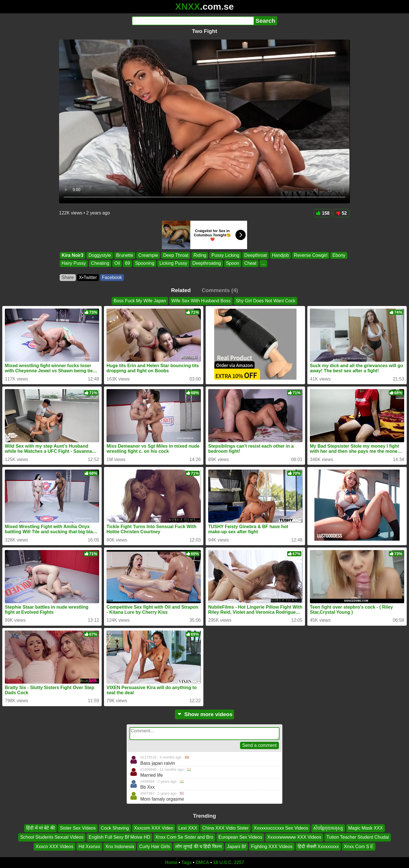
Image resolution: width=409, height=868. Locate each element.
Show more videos (205, 714)
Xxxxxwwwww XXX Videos (294, 837)
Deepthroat (255, 255)
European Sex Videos (240, 837)
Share (68, 277)
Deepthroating (207, 263)
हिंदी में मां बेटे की (40, 828)
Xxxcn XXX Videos (54, 847)
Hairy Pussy (74, 263)
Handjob (280, 255)
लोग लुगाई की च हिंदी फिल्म (199, 847)
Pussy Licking (225, 255)
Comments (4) (220, 290)
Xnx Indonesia (120, 847)
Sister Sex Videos (78, 828)
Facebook (112, 277)
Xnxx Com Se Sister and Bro (184, 837)
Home (171, 862)
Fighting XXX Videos (272, 847)
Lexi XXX (188, 828)
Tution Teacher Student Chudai (358, 837)
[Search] (193, 21)
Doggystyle (100, 255)
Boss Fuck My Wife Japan (140, 301)
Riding (200, 255)
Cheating (100, 263)
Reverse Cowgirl (311, 255)
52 (341, 213)
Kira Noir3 (72, 255)
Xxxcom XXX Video (154, 828)
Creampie (148, 255)
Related (181, 290)
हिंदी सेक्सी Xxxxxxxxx (318, 847)
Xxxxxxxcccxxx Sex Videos (281, 828)
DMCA (202, 862)
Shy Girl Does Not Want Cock (266, 301)
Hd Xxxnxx (89, 847)
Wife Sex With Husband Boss (201, 301)
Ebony (339, 255)
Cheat (250, 263)
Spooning (145, 263)
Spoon (233, 263)
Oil (117, 263)
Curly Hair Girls (155, 847)
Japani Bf (236, 847)
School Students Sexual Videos (52, 837)
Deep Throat (176, 255)
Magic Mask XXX (366, 828)
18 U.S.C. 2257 (229, 862)
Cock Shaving (115, 828)
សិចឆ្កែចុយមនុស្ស (328, 828)
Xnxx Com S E (359, 847)
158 (323, 213)
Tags (187, 862)
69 (128, 263)
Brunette (125, 255)
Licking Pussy (173, 263)
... (263, 263)
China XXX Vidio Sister (225, 828)
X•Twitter (88, 277)
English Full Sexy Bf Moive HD (119, 837)
